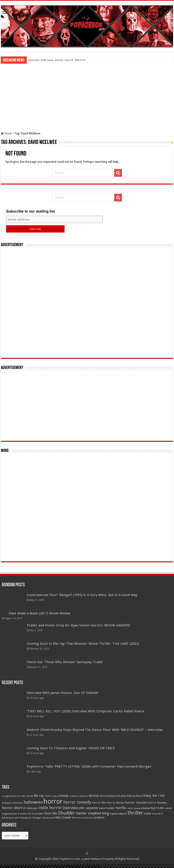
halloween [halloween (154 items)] (33, 802)
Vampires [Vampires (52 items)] (26, 818)
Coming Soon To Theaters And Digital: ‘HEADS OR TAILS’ (71, 748)
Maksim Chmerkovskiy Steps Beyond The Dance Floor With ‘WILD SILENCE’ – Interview (95, 730)
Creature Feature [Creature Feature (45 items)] (79, 796)
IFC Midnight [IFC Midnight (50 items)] (30, 808)
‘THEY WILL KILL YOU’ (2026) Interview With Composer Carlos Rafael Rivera (85, 711)
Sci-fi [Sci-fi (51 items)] (30, 814)
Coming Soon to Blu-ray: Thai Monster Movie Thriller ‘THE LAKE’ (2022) (83, 644)
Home (6, 133)
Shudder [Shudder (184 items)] (67, 813)
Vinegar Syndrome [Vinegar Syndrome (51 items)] (43, 818)
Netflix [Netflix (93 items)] (121, 808)
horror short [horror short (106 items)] (12, 808)
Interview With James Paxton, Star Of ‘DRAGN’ (57, 60)
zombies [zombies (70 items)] (99, 818)
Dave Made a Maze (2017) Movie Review (39, 613)
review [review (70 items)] (146, 808)
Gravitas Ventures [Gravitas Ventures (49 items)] (12, 803)
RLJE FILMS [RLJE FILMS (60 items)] (157, 808)
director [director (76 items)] (94, 796)
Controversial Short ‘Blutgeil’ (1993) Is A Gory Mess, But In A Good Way (82, 595)
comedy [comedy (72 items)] (63, 796)
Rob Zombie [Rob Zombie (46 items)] (20, 814)
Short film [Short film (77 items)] (51, 813)
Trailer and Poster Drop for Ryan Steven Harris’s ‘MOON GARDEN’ (79, 625)
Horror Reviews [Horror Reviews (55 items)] (157, 803)
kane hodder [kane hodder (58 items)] (107, 808)
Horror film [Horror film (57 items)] (99, 803)
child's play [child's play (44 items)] (51, 796)
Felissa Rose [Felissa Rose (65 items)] (135, 796)
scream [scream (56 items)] (39, 814)
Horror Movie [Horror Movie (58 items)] (116, 803)
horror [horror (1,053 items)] (53, 801)
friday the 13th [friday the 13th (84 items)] (154, 796)
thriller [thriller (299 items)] (135, 813)
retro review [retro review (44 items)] (134, 808)
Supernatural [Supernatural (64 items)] (118, 813)
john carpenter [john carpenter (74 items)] (88, 808)
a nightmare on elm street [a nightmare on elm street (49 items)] (17, 796)
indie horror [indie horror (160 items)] (50, 808)
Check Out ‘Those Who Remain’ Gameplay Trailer (65, 662)
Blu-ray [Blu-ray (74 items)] (39, 796)
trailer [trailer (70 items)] (147, 813)
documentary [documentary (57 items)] (108, 796)
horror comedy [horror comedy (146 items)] (77, 802)
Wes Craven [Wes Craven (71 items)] (63, 817)
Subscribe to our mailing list (30, 211)
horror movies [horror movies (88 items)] (136, 803)
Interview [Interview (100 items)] (70, 808)
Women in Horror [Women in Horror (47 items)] (82, 818)
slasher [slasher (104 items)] (81, 813)
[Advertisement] (87, 98)
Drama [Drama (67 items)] (122, 796)
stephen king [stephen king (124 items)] (98, 813)
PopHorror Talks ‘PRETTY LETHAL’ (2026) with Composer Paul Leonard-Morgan (89, 766)
